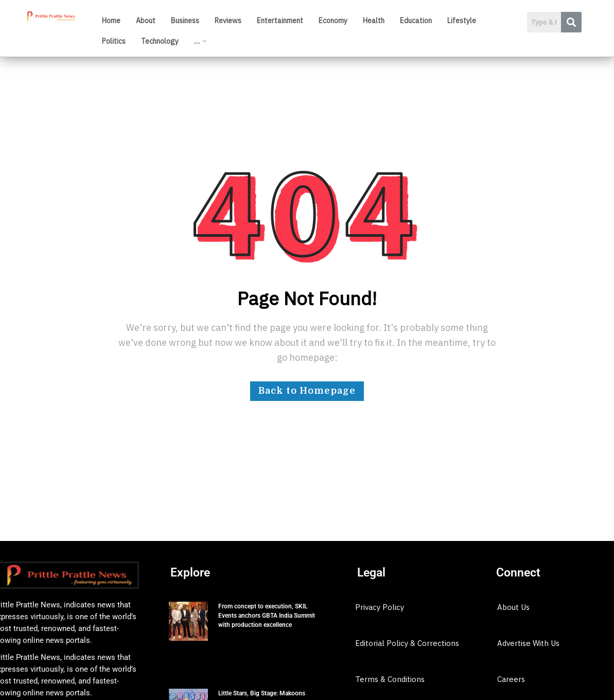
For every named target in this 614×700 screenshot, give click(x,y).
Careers (511, 679)
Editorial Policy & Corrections (407, 643)
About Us (513, 607)
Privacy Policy (380, 607)
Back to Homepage (307, 391)
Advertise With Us (528, 643)
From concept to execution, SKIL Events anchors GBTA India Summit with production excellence (267, 616)
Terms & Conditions (390, 679)
